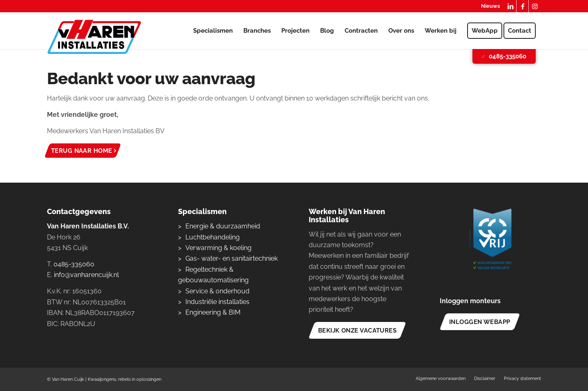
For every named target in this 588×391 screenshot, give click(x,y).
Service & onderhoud (217, 291)
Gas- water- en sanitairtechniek (232, 258)
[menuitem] (488, 6)
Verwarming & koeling (218, 248)
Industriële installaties (217, 302)
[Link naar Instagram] (535, 6)
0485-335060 (503, 56)
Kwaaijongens (102, 379)
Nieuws (490, 6)
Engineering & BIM (213, 312)
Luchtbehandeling (213, 237)
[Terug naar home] (83, 151)
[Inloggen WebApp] (480, 322)
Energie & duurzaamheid (223, 226)
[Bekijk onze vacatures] (357, 330)
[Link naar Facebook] (522, 6)
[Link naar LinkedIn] (510, 6)
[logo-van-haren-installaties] (94, 37)
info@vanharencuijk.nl (86, 275)
